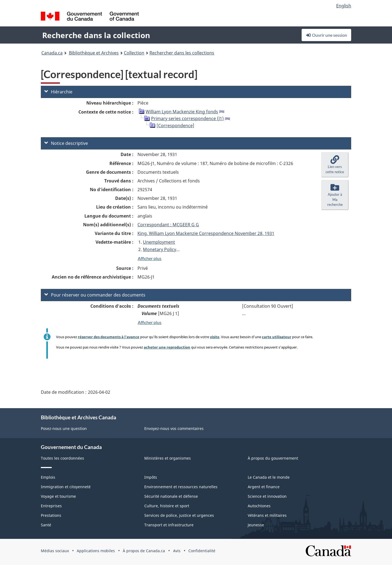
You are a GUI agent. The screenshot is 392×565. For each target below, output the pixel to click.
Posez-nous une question (64, 428)
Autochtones (259, 506)
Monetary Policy (160, 249)
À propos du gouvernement (273, 458)
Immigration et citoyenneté (66, 487)
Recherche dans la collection (96, 35)
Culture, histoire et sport (167, 506)
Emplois (48, 477)
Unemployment (159, 242)
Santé (46, 525)
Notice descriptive (66, 143)
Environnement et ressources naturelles (181, 487)
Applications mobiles (96, 551)
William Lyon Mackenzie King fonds (182, 112)
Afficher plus (150, 258)
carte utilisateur (277, 337)
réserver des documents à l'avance (109, 337)
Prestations (51, 515)
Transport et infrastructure (169, 525)
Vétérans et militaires (267, 515)
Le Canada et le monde (269, 477)
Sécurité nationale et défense (171, 496)
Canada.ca (52, 53)
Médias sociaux (55, 551)
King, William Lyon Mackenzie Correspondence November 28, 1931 (206, 233)
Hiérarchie (58, 92)
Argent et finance (264, 487)
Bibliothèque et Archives (94, 53)
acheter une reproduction (167, 347)
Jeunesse (256, 525)
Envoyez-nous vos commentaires (174, 428)
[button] (335, 165)
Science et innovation (267, 496)
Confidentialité (202, 551)
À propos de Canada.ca (144, 551)
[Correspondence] (175, 126)
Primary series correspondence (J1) (187, 118)
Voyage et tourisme (58, 496)
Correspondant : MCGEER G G (168, 225)
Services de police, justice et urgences (179, 515)
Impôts (151, 477)
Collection (134, 53)
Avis (177, 551)
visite (215, 337)
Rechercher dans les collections (182, 53)
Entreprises (51, 506)
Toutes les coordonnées (62, 458)
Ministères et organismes (168, 458)
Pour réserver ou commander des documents (95, 295)
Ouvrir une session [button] (326, 35)
